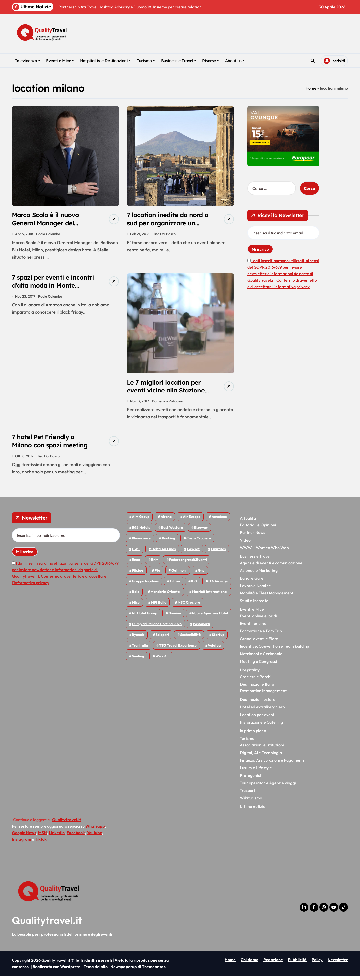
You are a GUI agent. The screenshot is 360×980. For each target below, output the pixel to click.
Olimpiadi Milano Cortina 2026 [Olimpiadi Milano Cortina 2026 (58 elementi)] (157, 628)
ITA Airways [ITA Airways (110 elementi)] (218, 586)
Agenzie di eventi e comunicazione (271, 567)
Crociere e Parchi (256, 681)
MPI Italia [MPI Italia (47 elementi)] (159, 607)
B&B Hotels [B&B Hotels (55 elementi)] (141, 532)
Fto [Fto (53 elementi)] (157, 575)
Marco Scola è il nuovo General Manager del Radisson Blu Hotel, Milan (52, 224)
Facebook (76, 837)
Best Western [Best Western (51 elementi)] (172, 532)
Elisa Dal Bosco (164, 235)
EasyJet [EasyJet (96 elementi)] (193, 553)
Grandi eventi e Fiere (259, 643)
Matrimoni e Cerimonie (261, 658)
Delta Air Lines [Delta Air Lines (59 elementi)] (164, 553)
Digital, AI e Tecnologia (261, 757)
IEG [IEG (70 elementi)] (194, 586)
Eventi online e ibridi (258, 620)
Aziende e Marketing (259, 575)
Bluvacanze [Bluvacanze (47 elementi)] (141, 543)
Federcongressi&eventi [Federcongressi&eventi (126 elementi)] (188, 564)
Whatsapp (95, 830)
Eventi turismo (253, 628)
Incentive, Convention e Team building (275, 650)
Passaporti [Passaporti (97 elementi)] (202, 628)
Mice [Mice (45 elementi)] (136, 607)
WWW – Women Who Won (264, 552)
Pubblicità (297, 964)
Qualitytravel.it (47, 925)
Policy (317, 964)
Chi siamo (250, 964)
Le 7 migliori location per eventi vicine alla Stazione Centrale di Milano (168, 392)
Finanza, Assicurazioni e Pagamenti (272, 764)
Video (245, 544)
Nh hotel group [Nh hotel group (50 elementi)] (145, 618)
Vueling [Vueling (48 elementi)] (138, 661)
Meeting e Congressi (259, 666)
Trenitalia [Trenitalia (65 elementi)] (140, 650)
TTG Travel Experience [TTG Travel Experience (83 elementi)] (178, 650)
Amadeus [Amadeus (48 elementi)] (219, 521)
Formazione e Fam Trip (261, 635)
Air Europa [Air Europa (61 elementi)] (192, 521)
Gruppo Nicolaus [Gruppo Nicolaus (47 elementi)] (145, 586)
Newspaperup (124, 971)
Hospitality (250, 674)
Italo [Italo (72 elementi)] (136, 596)
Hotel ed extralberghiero (262, 711)
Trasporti (248, 795)
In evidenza (28, 61)
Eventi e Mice (60, 61)
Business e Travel (179, 61)
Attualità (248, 523)
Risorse (211, 61)
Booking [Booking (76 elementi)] (169, 543)
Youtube (95, 837)
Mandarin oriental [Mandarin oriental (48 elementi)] (166, 596)
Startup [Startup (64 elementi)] (218, 639)
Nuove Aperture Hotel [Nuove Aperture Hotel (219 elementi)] (210, 618)
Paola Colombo (48, 235)
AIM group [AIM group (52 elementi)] (141, 521)
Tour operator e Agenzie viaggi (268, 787)
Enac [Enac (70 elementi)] (136, 564)
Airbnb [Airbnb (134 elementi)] (166, 521)
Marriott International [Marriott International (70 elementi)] (210, 596)
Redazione (273, 964)
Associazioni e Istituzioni (262, 749)
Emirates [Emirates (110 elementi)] (218, 553)
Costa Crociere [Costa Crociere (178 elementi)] (199, 543)
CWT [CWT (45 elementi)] (136, 553)
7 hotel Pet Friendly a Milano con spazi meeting (53, 445)
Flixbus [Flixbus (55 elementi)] (138, 575)
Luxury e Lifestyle (256, 772)
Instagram (22, 843)
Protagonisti (251, 780)
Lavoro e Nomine (255, 590)
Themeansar (154, 971)
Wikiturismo (251, 802)
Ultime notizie (253, 811)
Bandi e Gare (252, 582)
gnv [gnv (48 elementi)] (201, 575)
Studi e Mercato (254, 605)
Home (311, 88)
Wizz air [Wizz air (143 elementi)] (162, 661)
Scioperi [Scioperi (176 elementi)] (162, 639)
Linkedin (57, 837)
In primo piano (253, 735)
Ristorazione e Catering (262, 726)
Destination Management (263, 695)
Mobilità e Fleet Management (267, 597)
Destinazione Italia (257, 688)
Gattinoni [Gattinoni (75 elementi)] (179, 575)
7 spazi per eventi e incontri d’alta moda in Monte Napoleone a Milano (48, 292)
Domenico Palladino (168, 404)
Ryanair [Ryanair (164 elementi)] (138, 639)
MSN (43, 837)
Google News (24, 837)
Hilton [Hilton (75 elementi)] (175, 586)
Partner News (253, 537)
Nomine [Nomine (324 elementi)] (175, 618)
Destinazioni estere (258, 704)
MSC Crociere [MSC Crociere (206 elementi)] (189, 607)
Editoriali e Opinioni (258, 529)
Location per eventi (258, 719)
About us (235, 61)
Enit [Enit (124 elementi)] (155, 564)
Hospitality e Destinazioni (106, 61)
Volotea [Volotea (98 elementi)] (214, 650)
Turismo (146, 61)
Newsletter (338, 964)
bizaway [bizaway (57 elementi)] (201, 532)
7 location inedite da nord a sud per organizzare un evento (168, 224)
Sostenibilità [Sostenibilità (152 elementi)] (190, 639)
